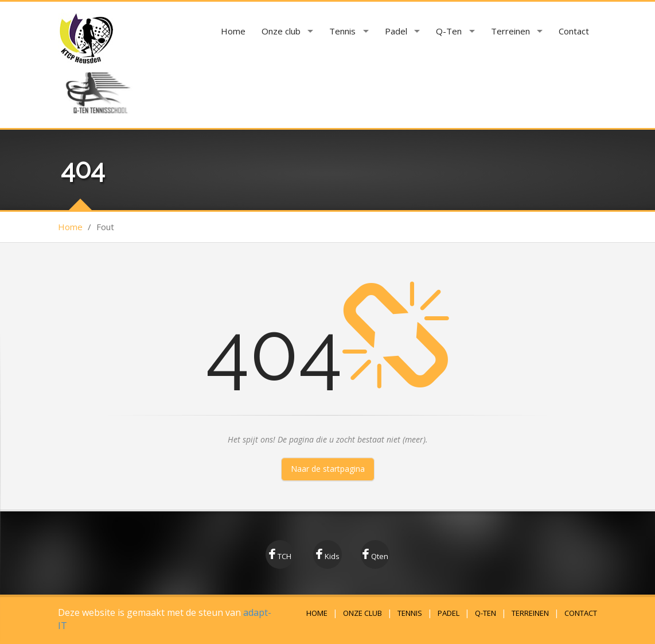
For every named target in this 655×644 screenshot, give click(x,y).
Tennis (342, 31)
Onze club (281, 31)
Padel (396, 31)
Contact (574, 31)
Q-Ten (449, 31)
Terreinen (510, 31)
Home (233, 31)
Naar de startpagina (328, 469)
